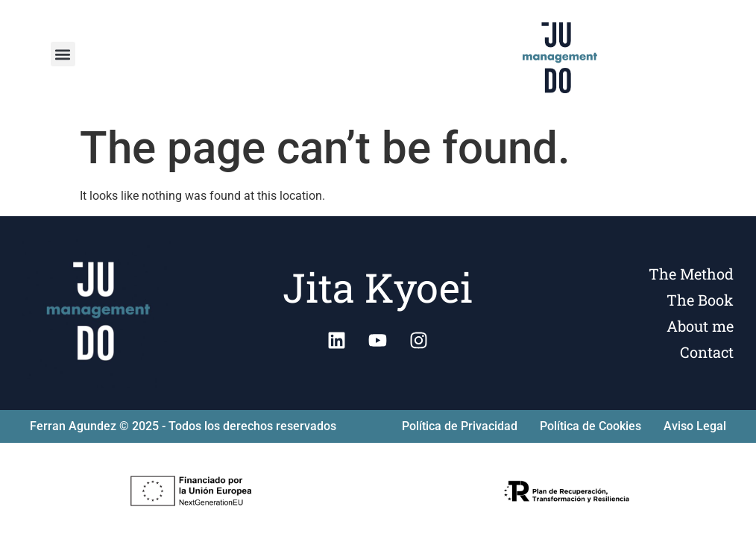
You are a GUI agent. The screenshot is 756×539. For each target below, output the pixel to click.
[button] (63, 54)
